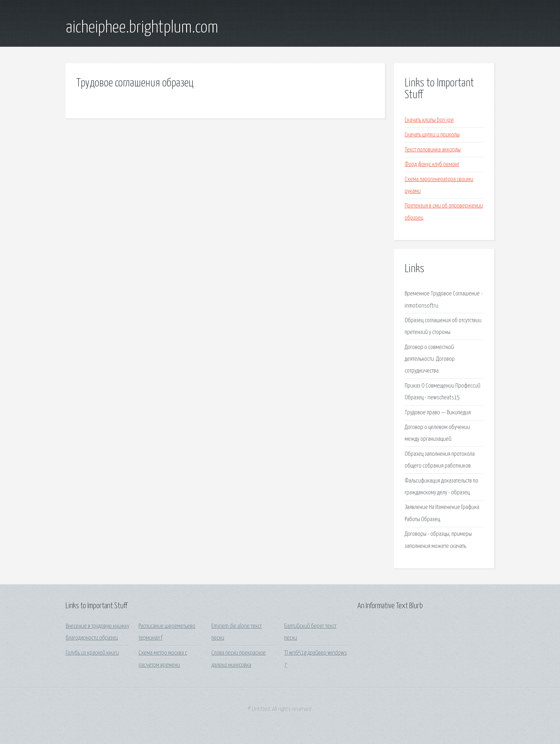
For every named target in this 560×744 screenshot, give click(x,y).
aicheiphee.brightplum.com (142, 28)
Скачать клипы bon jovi (429, 120)
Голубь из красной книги (92, 653)
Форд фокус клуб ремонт (432, 164)
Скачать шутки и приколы (432, 135)
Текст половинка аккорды (433, 150)
